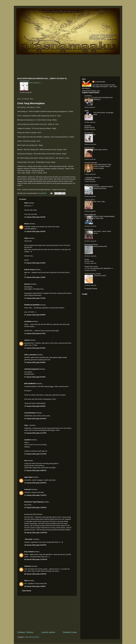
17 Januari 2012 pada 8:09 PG (35, 315)
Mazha (27, 224)
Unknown (28, 489)
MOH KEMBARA (30, 384)
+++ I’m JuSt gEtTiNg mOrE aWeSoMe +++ (99, 268)
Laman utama (48, 632)
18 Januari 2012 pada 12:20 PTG (36, 533)
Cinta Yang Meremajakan (31, 103)
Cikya (26, 238)
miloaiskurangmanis (32, 369)
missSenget (89, 229)
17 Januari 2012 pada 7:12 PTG (35, 495)
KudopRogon (25, 81)
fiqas (26, 581)
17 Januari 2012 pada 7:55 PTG (35, 508)
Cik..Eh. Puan (89, 261)
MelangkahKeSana (91, 244)
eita (26, 461)
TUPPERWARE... (90, 179)
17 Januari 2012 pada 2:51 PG (35, 217)
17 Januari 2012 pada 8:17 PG (35, 333)
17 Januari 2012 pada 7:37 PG (35, 298)
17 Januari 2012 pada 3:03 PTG (35, 483)
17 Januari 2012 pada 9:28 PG (35, 362)
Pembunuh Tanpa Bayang (34, 502)
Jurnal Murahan (30, 413)
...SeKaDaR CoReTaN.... (93, 178)
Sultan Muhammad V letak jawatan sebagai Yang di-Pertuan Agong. (102, 166)
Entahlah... (88, 126)
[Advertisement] (47, 613)
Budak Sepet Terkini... (101, 150)
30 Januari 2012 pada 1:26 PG (35, 586)
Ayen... (27, 425)
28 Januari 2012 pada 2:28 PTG (35, 574)
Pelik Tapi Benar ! (35, 83)
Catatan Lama (70, 632)
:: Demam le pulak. (100, 276)
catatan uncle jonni (91, 185)
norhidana (28, 321)
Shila (26, 203)
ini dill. (87, 259)
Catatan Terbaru (25, 632)
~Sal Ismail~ (29, 539)
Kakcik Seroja (29, 270)
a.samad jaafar (100, 82)
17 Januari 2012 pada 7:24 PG (35, 277)
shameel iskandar (91, 163)
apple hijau (28, 477)
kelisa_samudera (30, 355)
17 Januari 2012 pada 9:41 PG (35, 377)
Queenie (27, 284)
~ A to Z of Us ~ (90, 200)
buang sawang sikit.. (101, 246)
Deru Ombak (29, 552)
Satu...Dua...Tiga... (100, 202)
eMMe (87, 111)
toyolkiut (28, 440)
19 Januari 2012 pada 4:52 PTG (35, 545)
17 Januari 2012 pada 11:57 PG (35, 454)
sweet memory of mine (93, 274)
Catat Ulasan (27, 591)
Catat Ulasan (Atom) (32, 637)
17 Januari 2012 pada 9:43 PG (35, 406)
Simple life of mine (91, 267)
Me (94, 135)
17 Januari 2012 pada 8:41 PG (35, 348)
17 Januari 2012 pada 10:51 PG (35, 419)
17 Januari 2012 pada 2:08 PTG (35, 470)
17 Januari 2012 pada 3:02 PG (35, 231)
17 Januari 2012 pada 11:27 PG (35, 433)
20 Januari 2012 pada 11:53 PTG (36, 559)
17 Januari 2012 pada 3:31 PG (35, 263)
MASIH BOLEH (90, 128)
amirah (27, 340)
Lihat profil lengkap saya (91, 91)
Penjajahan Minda (91, 289)
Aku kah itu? (89, 133)
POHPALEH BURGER (32, 305)
